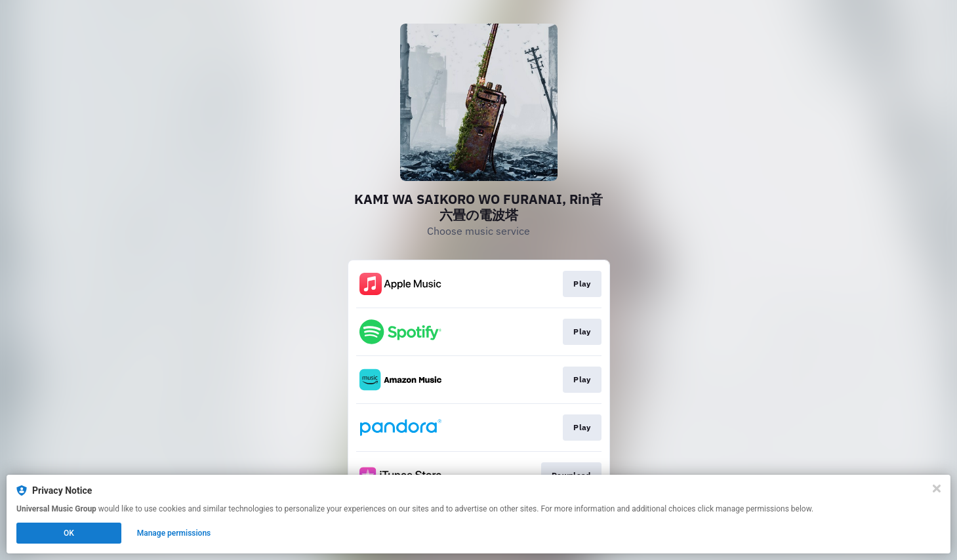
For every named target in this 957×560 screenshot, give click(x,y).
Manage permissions (174, 533)
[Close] (937, 489)
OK (69, 533)
